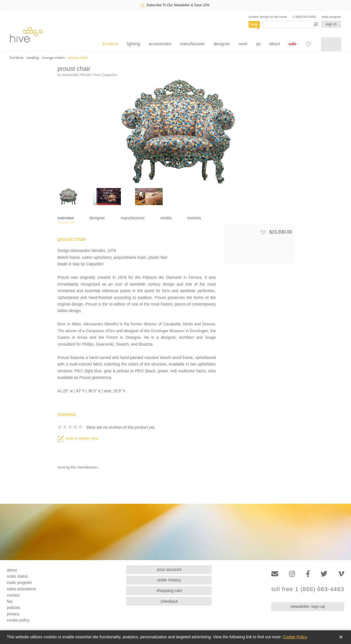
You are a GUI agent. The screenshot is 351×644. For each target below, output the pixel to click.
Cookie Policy (295, 637)
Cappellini (109, 75)
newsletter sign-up (308, 606)
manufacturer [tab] (133, 218)
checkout (169, 601)
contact (13, 595)
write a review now (78, 438)
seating (33, 58)
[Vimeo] (341, 574)
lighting (133, 44)
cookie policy (18, 620)
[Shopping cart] (331, 44)
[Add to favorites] (263, 232)
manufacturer (192, 44)
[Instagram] (292, 574)
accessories (160, 44)
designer (222, 44)
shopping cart (169, 590)
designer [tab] (97, 218)
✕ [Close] (341, 637)
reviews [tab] (194, 218)
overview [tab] (66, 218)
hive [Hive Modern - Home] (26, 35)
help (254, 24)
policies (14, 608)
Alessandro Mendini (77, 75)
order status (17, 576)
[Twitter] (324, 574)
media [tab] (166, 218)
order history (169, 580)
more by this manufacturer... (79, 467)
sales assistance (21, 589)
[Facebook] (308, 574)
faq (10, 601)
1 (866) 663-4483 (304, 17)
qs (259, 44)
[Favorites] (308, 44)
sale (292, 44)
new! (243, 44)
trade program (331, 17)
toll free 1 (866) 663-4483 (308, 589)
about (275, 44)
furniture (110, 44)
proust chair (78, 58)
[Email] (275, 574)
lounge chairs (53, 58)
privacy (13, 614)
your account (169, 569)
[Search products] (291, 24)
